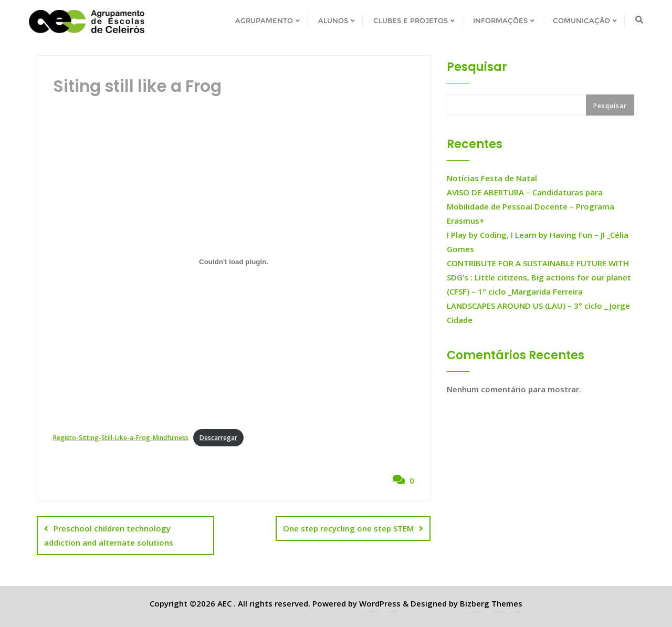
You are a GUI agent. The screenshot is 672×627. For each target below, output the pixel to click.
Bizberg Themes (491, 603)
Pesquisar (477, 67)
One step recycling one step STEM (348, 528)
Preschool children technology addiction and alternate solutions (109, 535)
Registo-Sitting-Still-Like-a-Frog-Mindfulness (121, 438)
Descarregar (218, 438)
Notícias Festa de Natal (492, 178)
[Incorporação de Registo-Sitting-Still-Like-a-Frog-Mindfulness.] (234, 262)
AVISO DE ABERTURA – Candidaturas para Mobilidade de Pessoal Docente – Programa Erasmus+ (531, 206)
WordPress (380, 603)
